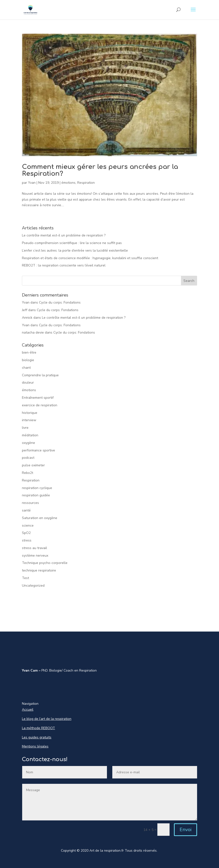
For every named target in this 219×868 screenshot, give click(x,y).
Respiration (86, 183)
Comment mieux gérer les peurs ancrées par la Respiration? (100, 170)
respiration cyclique (37, 488)
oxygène (29, 443)
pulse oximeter (33, 465)
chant (26, 368)
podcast (28, 458)
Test (25, 578)
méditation (30, 435)
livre (25, 428)
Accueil (28, 710)
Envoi (186, 830)
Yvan (32, 183)
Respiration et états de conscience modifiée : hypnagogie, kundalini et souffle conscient (90, 258)
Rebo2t (28, 473)
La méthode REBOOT (38, 728)
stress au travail (34, 548)
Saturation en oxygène (40, 518)
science (28, 526)
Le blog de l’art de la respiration (47, 719)
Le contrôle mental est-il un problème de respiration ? (64, 235)
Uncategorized (33, 586)
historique (30, 413)
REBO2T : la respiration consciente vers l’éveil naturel (64, 265)
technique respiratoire (39, 570)
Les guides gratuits (37, 737)
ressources (30, 503)
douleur (28, 383)
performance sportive (38, 450)
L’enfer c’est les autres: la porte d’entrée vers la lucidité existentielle (75, 250)
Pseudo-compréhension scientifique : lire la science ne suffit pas (72, 243)
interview (29, 420)
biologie (28, 360)
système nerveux (35, 556)
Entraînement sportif (38, 398)
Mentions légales (35, 746)
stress (27, 540)
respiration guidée (36, 495)
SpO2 (26, 533)
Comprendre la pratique (40, 375)
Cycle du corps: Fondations (60, 302)
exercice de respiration (40, 405)
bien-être (29, 352)
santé (26, 510)
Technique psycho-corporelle (45, 563)
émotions (68, 183)
